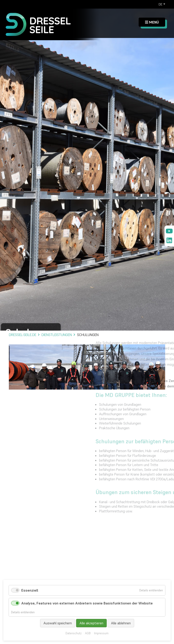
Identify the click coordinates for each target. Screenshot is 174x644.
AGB (88, 633)
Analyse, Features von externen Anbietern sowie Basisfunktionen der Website (87, 603)
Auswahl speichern (58, 623)
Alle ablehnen (121, 623)
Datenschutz (74, 633)
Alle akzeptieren (91, 623)
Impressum (101, 633)
